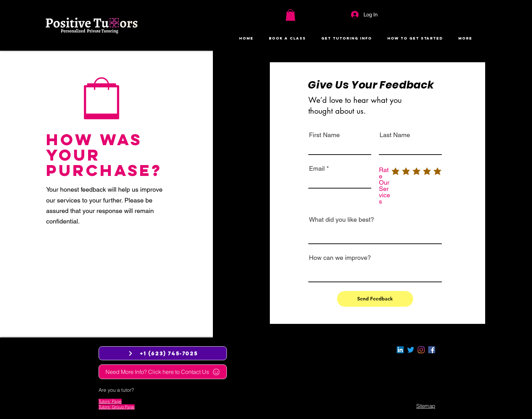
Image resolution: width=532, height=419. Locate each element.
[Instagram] (421, 350)
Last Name (395, 135)
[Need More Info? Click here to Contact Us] (163, 372)
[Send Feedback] (375, 299)
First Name (324, 135)
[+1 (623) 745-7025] (163, 353)
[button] (290, 15)
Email (317, 169)
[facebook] (432, 350)
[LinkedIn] (400, 350)
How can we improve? (340, 258)
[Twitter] (411, 350)
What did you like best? (342, 220)
